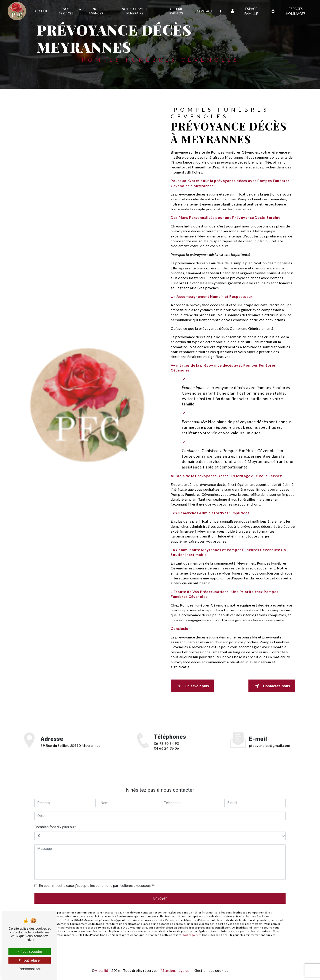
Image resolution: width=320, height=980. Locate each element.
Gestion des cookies (211, 970)
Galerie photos (176, 11)
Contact (205, 11)
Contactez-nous (272, 686)
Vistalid (101, 970)
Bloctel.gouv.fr (191, 928)
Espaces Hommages (287, 11)
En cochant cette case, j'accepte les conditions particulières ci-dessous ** (97, 879)
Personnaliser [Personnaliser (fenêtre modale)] (30, 969)
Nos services (66, 11)
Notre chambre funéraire (135, 11)
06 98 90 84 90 (167, 750)
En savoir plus (192, 686)
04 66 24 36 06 (167, 755)
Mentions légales (175, 970)
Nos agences (96, 11)
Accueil (41, 11)
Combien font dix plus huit (55, 821)
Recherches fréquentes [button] (160, 961)
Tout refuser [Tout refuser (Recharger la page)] (30, 960)
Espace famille (243, 11)
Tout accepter (29, 951)
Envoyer (160, 892)
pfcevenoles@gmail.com (270, 739)
